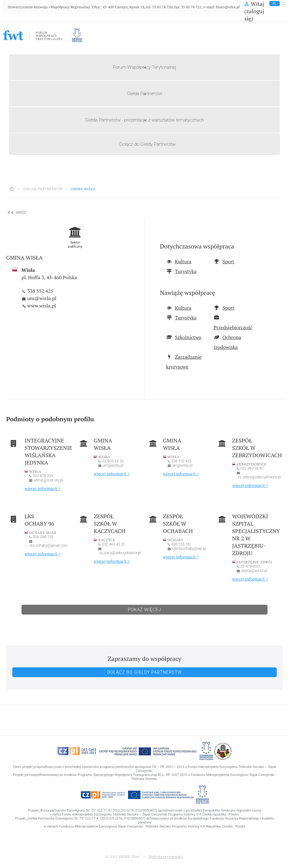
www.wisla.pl (41, 306)
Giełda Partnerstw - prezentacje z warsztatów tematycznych (144, 120)
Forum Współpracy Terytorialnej (144, 67)
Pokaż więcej (144, 610)
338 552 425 (40, 291)
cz (283, 4)
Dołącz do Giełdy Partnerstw (148, 144)
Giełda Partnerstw (144, 94)
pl (275, 4)
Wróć (18, 212)
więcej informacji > (43, 488)
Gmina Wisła (83, 189)
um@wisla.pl (41, 298)
